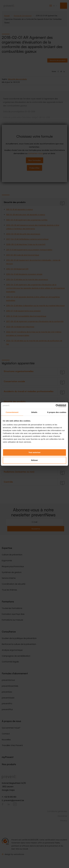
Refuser (34, 460)
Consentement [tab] (12, 412)
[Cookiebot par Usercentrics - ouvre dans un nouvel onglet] (56, 406)
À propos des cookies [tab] (57, 412)
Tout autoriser (34, 452)
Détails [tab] (34, 412)
